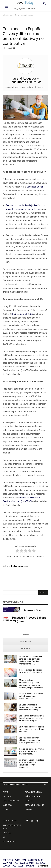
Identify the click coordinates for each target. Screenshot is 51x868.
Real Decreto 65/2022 (23, 314)
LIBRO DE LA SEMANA (11, 801)
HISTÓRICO (7, 833)
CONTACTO (8, 860)
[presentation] (26, 635)
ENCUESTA (7, 796)
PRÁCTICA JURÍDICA (32, 796)
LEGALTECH (29, 801)
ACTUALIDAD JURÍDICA (34, 792)
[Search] (43, 593)
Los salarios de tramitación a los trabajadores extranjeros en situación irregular (31, 718)
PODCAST (6, 809)
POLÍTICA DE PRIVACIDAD (24, 866)
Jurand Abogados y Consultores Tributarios (26, 80)
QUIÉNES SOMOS (36, 860)
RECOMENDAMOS (9, 841)
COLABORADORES (10, 821)
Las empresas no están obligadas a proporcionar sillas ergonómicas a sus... (30, 740)
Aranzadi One (32, 610)
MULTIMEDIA (8, 805)
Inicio (5, 15)
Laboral (30, 15)
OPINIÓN (28, 809)
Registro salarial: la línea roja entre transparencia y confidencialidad (31, 696)
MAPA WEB (8, 863)
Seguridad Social (35, 187)
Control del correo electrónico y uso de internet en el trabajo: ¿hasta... (32, 751)
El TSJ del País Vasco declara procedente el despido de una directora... (32, 729)
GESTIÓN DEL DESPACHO (35, 805)
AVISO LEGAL (21, 860)
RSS (4, 837)
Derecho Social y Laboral (17, 15)
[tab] (26, 635)
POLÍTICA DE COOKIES (24, 863)
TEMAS (5, 792)
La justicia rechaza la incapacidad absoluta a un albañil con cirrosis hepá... (30, 707)
